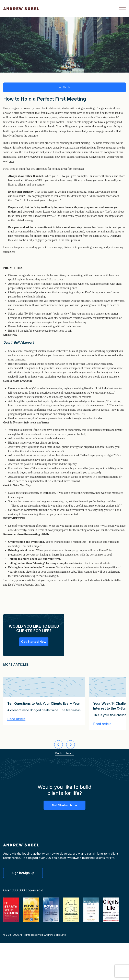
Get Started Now (34, 642)
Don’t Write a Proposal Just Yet (26, 585)
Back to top (65, 753)
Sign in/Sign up (23, 873)
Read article (16, 719)
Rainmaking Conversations (90, 157)
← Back (64, 87)
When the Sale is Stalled (108, 580)
